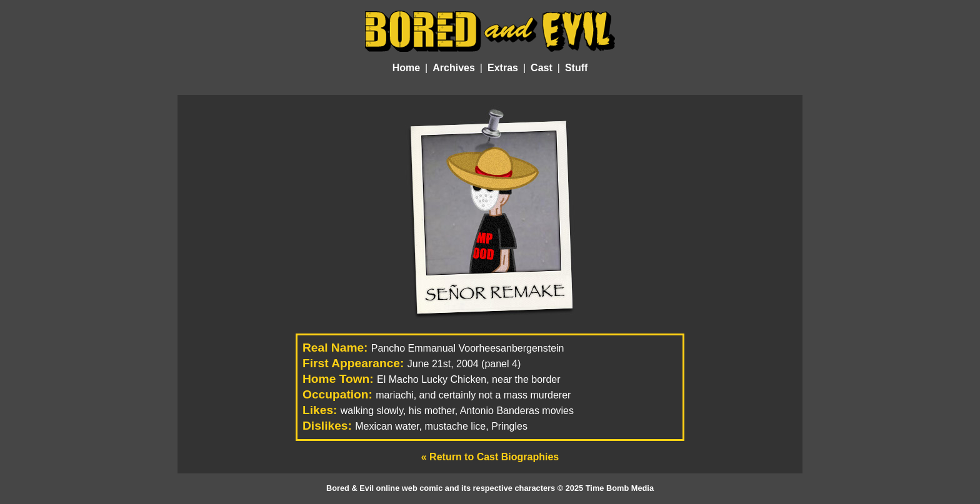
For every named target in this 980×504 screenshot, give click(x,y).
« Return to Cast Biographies (490, 457)
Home (406, 68)
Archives (454, 68)
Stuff (576, 68)
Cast (542, 68)
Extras (503, 68)
